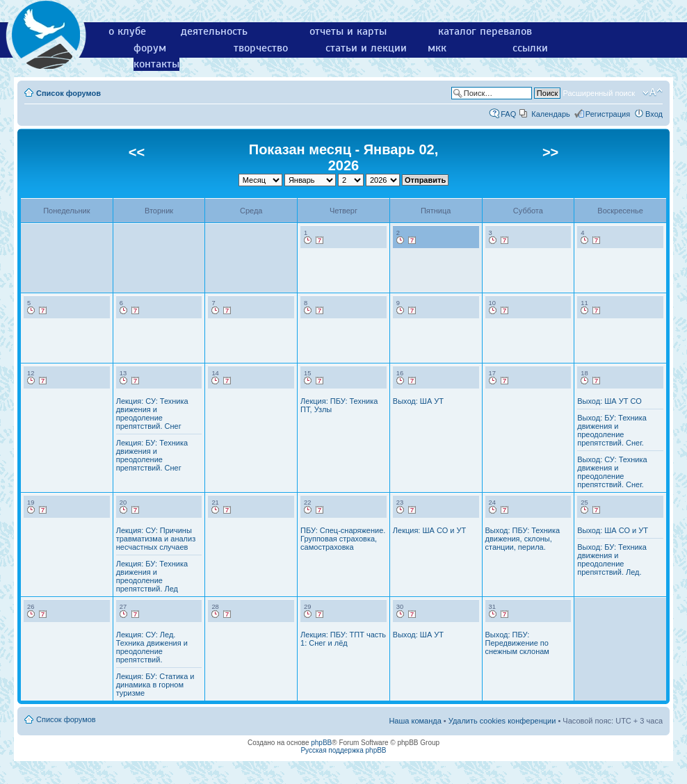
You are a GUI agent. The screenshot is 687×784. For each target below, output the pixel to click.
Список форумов (68, 93)
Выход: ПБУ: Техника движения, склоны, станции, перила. (523, 539)
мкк (437, 48)
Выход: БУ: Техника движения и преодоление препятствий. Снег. (612, 430)
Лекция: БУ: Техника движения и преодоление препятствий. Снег (152, 455)
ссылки (530, 48)
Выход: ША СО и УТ (613, 530)
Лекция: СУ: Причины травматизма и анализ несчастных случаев (156, 539)
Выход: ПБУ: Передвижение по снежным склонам (517, 643)
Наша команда (415, 721)
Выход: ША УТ (418, 401)
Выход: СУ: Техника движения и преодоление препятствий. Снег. (612, 472)
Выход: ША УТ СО (609, 401)
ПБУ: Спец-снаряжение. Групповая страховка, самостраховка (343, 539)
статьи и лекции (366, 48)
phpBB (321, 743)
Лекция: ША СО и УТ (429, 530)
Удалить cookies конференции (502, 721)
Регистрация (608, 114)
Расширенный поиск (599, 93)
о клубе (127, 31)
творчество (261, 48)
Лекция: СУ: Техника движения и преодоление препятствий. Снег (152, 414)
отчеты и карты (348, 31)
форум (150, 48)
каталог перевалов (485, 31)
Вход (654, 114)
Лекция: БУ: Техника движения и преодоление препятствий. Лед (152, 576)
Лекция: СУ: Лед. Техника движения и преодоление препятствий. (152, 647)
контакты (156, 64)
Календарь (551, 114)
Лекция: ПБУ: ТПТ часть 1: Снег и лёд (343, 639)
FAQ (508, 114)
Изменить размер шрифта (653, 92)
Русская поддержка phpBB (343, 750)
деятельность (214, 31)
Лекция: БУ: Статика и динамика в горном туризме (155, 685)
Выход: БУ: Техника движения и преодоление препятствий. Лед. (612, 560)
